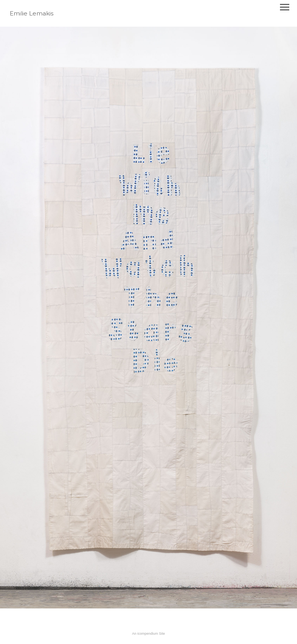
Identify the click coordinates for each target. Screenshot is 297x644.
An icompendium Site (148, 634)
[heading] (32, 14)
